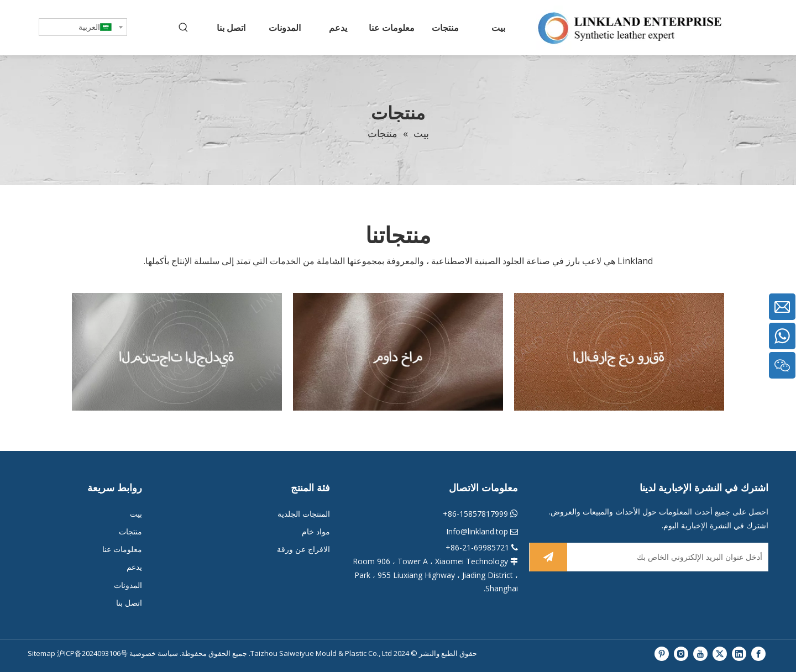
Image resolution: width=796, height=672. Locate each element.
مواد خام (315, 531)
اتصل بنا (129, 603)
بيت (136, 514)
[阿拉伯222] (619, 352)
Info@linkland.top (477, 531)
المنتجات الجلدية (304, 514)
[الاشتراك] (548, 557)
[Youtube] (700, 653)
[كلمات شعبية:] (184, 28)
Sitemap (42, 653)
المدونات (128, 585)
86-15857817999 (478, 514)
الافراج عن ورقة (303, 549)
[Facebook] (758, 653)
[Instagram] (681, 653)
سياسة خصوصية (153, 653)
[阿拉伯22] (398, 352)
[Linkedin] (739, 653)
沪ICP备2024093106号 (92, 653)
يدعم (134, 567)
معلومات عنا (122, 549)
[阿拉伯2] (177, 352)
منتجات (130, 531)
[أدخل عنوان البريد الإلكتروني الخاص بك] (670, 557)
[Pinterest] (662, 653)
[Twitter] (720, 653)
